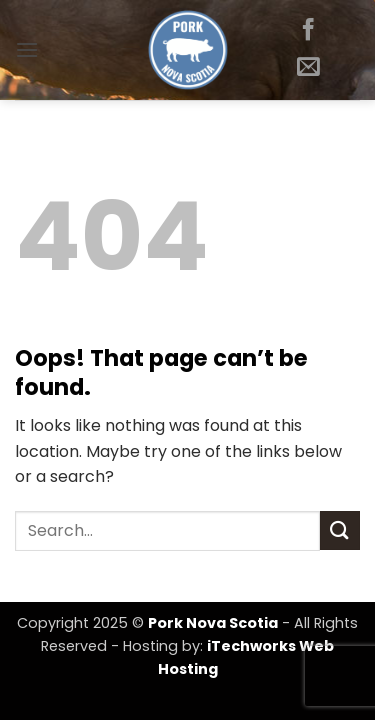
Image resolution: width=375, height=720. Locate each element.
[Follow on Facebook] (308, 31)
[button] (27, 49)
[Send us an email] (308, 68)
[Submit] (340, 530)
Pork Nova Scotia (213, 623)
